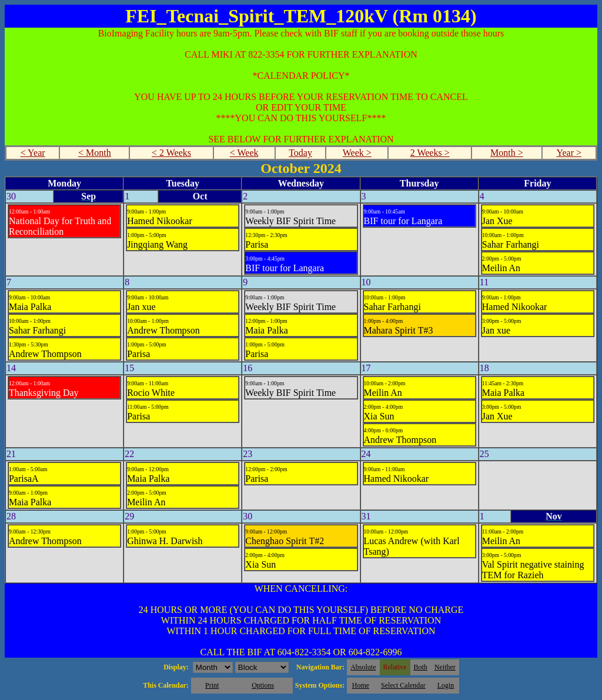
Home (361, 685)
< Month (95, 153)
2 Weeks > (430, 153)
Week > (357, 153)
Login (446, 685)
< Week (244, 153)
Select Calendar (403, 685)
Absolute (363, 667)
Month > (507, 153)
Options (263, 685)
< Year (33, 153)
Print (212, 685)
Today (300, 153)
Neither (445, 667)
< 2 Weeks (171, 153)
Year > (569, 153)
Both (421, 667)
